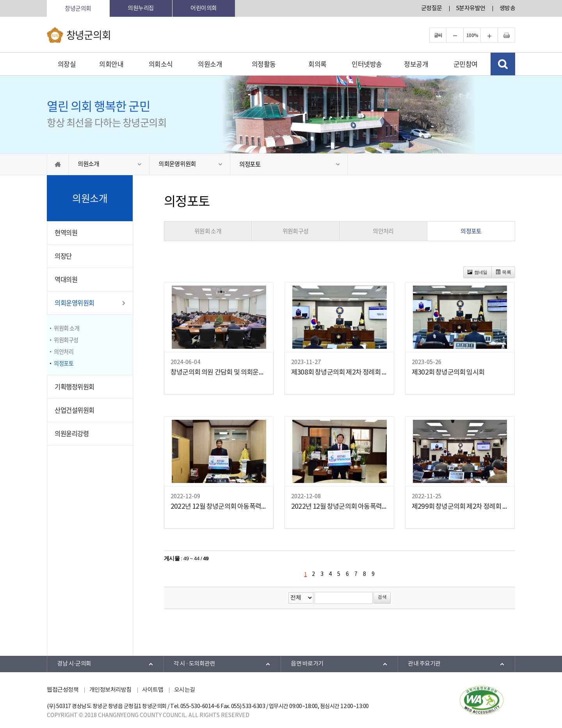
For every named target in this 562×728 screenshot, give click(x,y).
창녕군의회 (78, 8)
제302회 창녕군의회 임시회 (448, 373)
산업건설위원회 (75, 410)
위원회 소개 (67, 328)
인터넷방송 (367, 64)
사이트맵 (153, 690)
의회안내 (111, 64)
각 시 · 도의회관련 (194, 664)
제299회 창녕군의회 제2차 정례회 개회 (460, 507)
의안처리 (64, 352)
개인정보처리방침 (110, 690)
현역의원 (66, 233)
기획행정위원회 (75, 387)
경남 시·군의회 (74, 664)
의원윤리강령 (72, 433)
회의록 (317, 64)
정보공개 (416, 64)
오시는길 (185, 690)
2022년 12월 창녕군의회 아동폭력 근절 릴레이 (219, 507)
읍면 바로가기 (307, 664)
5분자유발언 (471, 8)
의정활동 (264, 64)
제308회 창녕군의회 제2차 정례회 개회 (339, 373)
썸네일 (478, 272)
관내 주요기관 (424, 664)
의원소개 (210, 64)
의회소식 (161, 64)
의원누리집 (141, 8)
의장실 (67, 64)
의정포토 (250, 164)
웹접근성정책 (63, 690)
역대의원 (66, 279)
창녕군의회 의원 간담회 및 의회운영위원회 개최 (219, 373)
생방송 (508, 8)
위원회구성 (66, 340)
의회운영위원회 (177, 164)
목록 (503, 272)
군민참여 (466, 64)
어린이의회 (204, 8)
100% (472, 35)
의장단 (63, 256)
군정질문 (432, 8)
